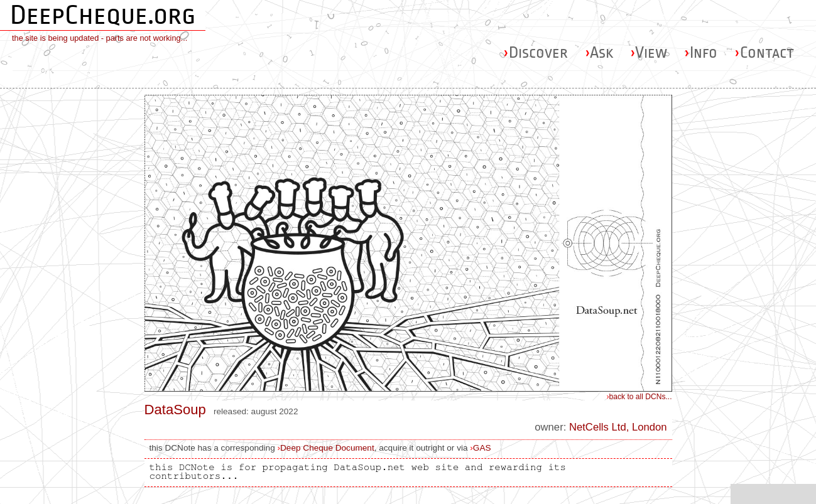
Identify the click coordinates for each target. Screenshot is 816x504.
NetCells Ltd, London (618, 427)
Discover (536, 52)
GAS (482, 448)
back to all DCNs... (639, 397)
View (649, 52)
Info (701, 52)
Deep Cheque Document (327, 448)
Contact (764, 52)
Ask (599, 52)
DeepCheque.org (103, 15)
